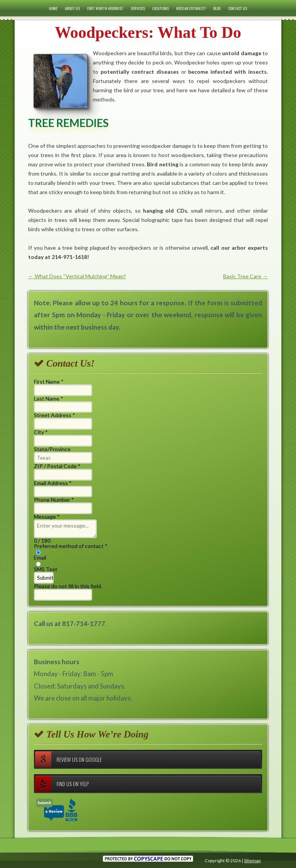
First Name (49, 382)
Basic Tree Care (246, 276)
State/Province (52, 449)
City (41, 432)
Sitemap (252, 860)
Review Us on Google (68, 760)
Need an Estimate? (191, 8)
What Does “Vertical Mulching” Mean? (77, 276)
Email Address (53, 483)
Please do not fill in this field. (68, 592)
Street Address (55, 415)
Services (138, 8)
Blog (217, 8)
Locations (161, 8)
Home (53, 8)
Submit (45, 578)
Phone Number (54, 500)
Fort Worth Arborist (105, 8)
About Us (72, 8)
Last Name (49, 398)
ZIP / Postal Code (57, 466)
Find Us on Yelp (62, 784)
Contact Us (238, 8)
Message (47, 517)
